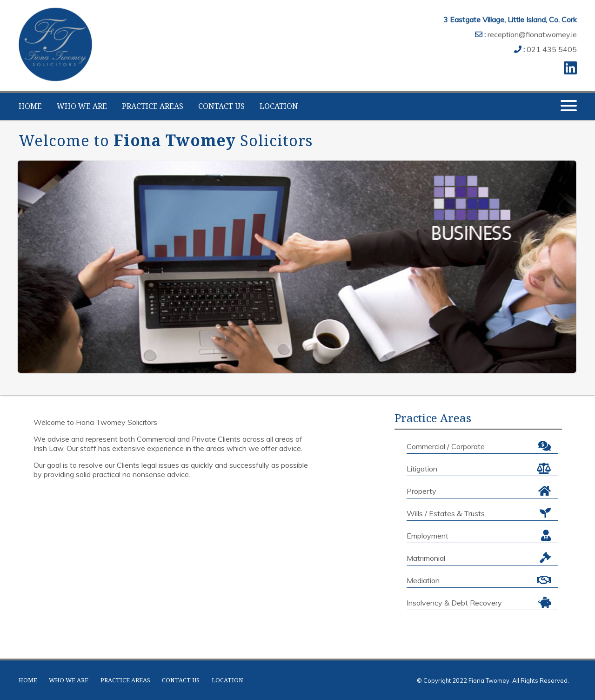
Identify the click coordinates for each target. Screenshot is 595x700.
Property (479, 491)
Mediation (479, 580)
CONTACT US (221, 106)
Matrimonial (479, 558)
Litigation (479, 468)
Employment (479, 535)
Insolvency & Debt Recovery (479, 602)
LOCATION (279, 106)
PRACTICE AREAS (153, 106)
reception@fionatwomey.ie (532, 33)
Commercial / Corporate (479, 446)
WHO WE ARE (82, 106)
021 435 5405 (552, 47)
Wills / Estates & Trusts (479, 513)
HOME (30, 106)
